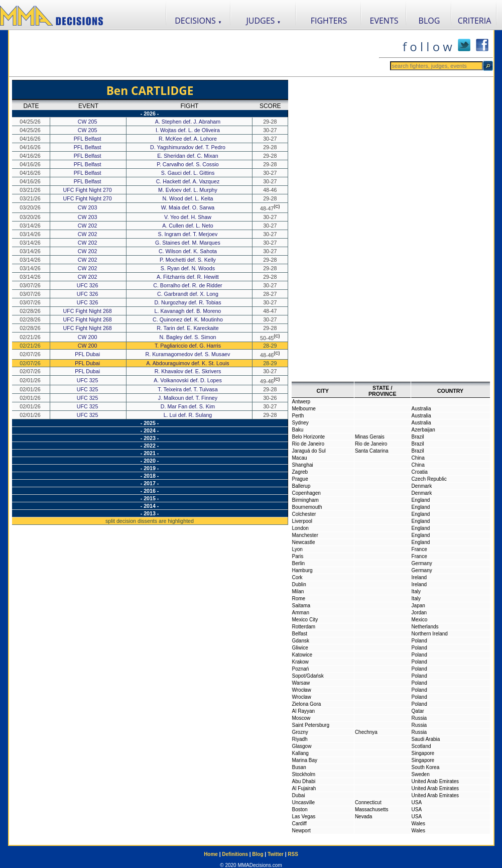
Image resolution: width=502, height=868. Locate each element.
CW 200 (88, 337)
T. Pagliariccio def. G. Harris (189, 346)
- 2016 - (150, 491)
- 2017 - (150, 483)
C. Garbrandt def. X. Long (189, 294)
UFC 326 (88, 285)
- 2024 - (150, 430)
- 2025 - (150, 423)
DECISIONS (198, 21)
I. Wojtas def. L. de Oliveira (189, 130)
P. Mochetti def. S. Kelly (189, 260)
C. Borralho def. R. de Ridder (188, 285)
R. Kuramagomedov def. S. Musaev (189, 354)
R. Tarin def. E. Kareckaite (189, 328)
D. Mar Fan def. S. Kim (189, 406)
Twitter (276, 854)
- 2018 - (150, 476)
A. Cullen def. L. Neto (188, 226)
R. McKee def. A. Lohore (189, 139)
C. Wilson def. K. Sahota (189, 251)
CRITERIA (475, 21)
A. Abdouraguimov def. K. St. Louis (188, 363)
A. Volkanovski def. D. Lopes (189, 380)
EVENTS (384, 21)
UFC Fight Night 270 (88, 190)
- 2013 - (150, 513)
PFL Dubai (87, 354)
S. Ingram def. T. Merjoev (189, 234)
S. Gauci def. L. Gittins (189, 173)
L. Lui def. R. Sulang (189, 415)
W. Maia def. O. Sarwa (189, 207)
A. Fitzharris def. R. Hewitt (189, 277)
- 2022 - (150, 446)
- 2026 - (150, 114)
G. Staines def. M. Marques (189, 243)
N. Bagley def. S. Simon (188, 337)
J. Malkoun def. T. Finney (189, 398)
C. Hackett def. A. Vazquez (189, 181)
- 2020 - (150, 461)
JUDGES (264, 21)
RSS (293, 854)
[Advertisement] (194, 53)
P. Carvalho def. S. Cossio (189, 164)
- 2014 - (150, 506)
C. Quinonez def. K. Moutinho (189, 319)
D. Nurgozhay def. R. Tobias (188, 302)
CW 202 (88, 226)
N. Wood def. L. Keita (188, 198)
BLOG (429, 21)
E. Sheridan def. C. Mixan (188, 156)
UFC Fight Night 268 (88, 311)
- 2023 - (150, 438)
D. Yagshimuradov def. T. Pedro (189, 147)
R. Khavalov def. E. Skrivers (189, 371)
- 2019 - (150, 468)
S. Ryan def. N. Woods (189, 268)
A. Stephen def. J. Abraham (189, 122)
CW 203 (88, 207)
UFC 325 (88, 380)
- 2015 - (150, 498)
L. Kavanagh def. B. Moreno (189, 311)
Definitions (235, 854)
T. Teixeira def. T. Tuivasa (188, 389)
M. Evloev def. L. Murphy (189, 190)
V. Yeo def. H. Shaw (189, 217)
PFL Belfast (88, 139)
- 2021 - (150, 453)
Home (211, 854)
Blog (258, 854)
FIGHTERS (329, 21)
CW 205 (88, 122)
